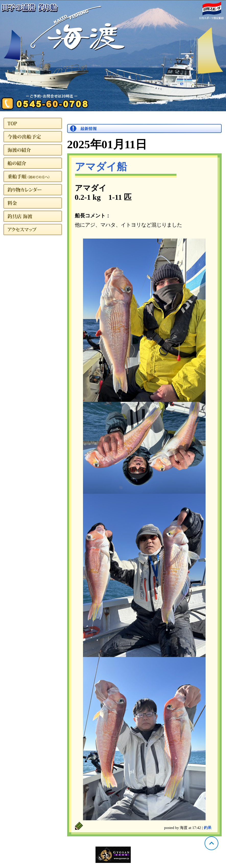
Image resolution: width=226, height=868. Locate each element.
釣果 (208, 828)
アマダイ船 (101, 167)
